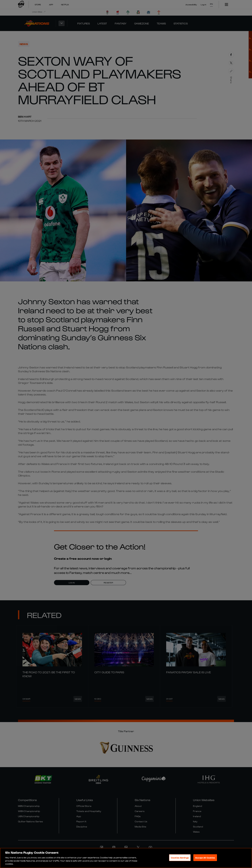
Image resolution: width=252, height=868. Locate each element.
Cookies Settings (180, 858)
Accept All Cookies (205, 858)
